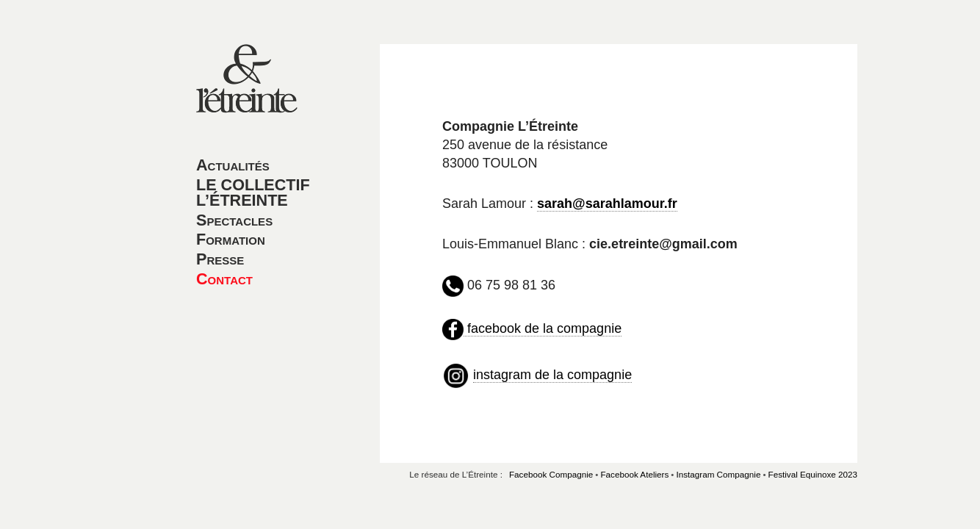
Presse (220, 259)
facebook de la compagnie (543, 328)
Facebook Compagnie (551, 474)
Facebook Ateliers (634, 474)
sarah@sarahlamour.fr (607, 204)
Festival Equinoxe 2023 (813, 474)
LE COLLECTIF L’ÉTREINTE (253, 193)
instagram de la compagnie (552, 375)
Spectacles (234, 220)
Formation (231, 239)
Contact (224, 279)
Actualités (233, 165)
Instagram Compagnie (718, 474)
